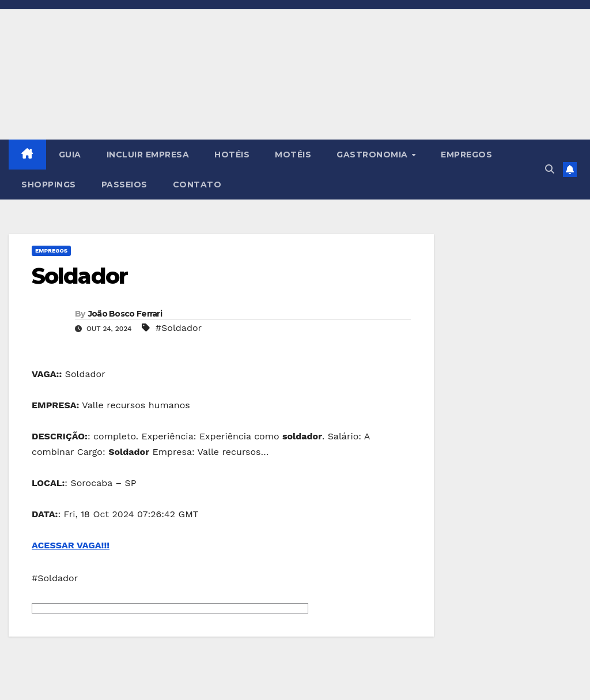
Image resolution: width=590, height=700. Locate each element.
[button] (550, 169)
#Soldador (179, 328)
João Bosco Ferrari (125, 314)
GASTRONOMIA (373, 155)
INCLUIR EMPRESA (148, 155)
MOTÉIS (293, 155)
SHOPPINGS (49, 185)
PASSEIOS (124, 185)
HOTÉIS (232, 155)
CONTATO (197, 185)
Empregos (51, 251)
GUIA (70, 155)
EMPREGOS (466, 155)
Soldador (80, 276)
